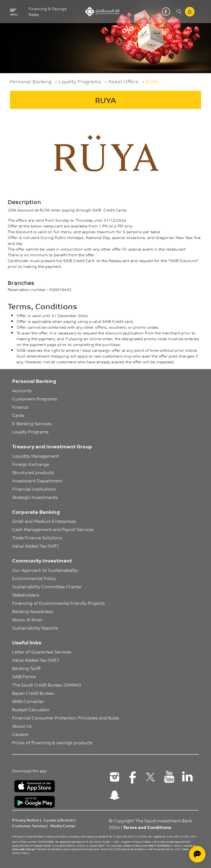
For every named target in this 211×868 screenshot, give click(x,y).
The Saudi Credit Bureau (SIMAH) (47, 685)
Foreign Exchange (31, 464)
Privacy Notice (26, 820)
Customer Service (29, 826)
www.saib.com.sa (23, 849)
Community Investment (42, 560)
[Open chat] (197, 854)
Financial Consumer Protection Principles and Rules (66, 718)
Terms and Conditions (147, 827)
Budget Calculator (31, 709)
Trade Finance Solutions (37, 537)
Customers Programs (35, 399)
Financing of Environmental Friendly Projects (59, 603)
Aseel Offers (123, 81)
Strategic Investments (35, 497)
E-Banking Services (32, 423)
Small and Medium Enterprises (44, 521)
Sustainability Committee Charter (47, 586)
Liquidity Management (35, 456)
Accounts (22, 390)
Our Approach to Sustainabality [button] (45, 570)
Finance (20, 407)
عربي (166, 12)
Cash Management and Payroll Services (53, 529)
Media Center (63, 826)
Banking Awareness (33, 611)
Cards (18, 415)
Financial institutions (34, 489)
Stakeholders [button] (26, 595)
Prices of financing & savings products (52, 742)
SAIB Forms (24, 676)
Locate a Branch (59, 820)
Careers (20, 734)
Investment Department (37, 480)
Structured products (33, 472)
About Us (22, 726)
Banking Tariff (26, 668)
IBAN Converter (28, 701)
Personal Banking (31, 81)
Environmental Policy (34, 578)
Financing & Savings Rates (48, 12)
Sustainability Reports (35, 628)
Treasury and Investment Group (52, 446)
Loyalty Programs (80, 81)
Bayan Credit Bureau (33, 693)
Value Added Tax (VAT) (35, 546)
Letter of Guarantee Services (42, 652)
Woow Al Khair (27, 619)
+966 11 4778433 (158, 845)
